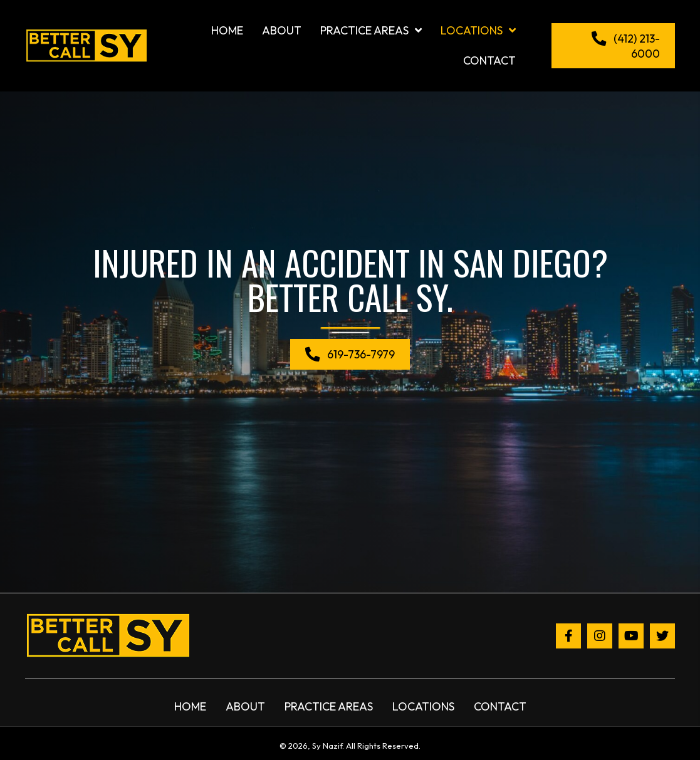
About (245, 706)
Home (190, 706)
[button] (613, 46)
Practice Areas (329, 706)
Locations (423, 706)
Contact (500, 706)
